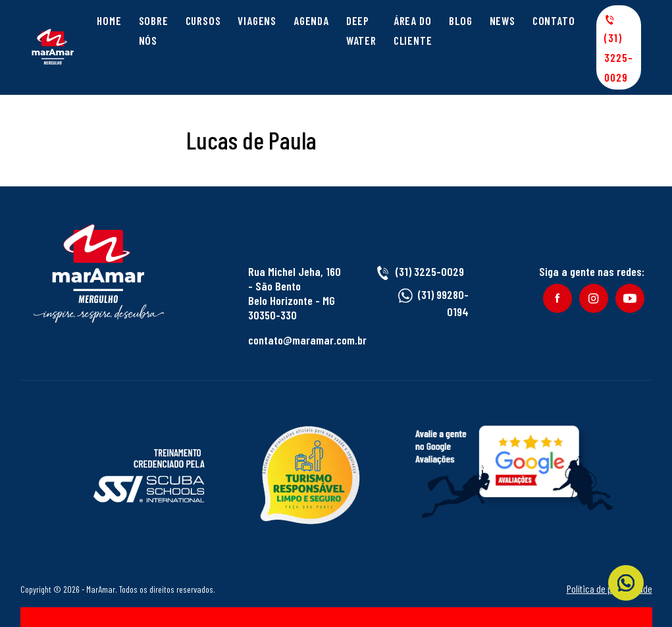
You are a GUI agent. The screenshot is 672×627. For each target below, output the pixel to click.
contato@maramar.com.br (307, 340)
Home (109, 20)
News (503, 20)
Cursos (203, 20)
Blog (460, 20)
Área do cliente (413, 30)
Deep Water (361, 30)
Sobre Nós (154, 30)
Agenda (311, 20)
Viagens (257, 20)
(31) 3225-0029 (618, 49)
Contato (554, 20)
